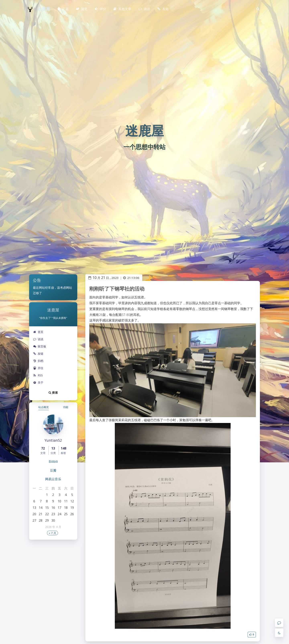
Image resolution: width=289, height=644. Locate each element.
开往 (38, 368)
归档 (38, 361)
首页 (38, 332)
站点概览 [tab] (44, 407)
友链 (38, 354)
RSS (38, 375)
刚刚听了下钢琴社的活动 (117, 289)
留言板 (40, 346)
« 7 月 (52, 533)
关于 (38, 382)
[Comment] (279, 623)
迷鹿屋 (44, 9)
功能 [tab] (66, 407)
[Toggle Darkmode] (279, 633)
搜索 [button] (53, 392)
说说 (38, 339)
